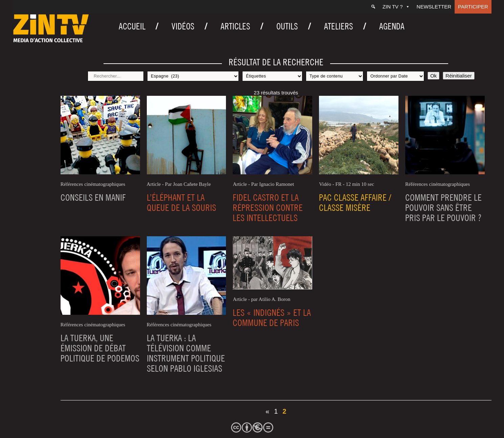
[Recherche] (373, 7)
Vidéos (183, 26)
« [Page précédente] (267, 411)
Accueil (132, 26)
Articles (235, 26)
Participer (473, 7)
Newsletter (434, 7)
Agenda (392, 26)
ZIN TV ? (396, 7)
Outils (287, 26)
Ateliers (339, 26)
